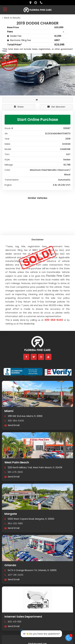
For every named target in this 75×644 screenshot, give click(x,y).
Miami (9, 411)
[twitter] (34, 357)
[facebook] (26, 357)
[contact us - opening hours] (36, 3)
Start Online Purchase (38, 120)
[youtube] (49, 357)
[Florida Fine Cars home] (37, 345)
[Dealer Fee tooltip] (8, 36)
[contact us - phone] (42, 3)
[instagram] (41, 357)
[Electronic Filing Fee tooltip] (8, 40)
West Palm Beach (17, 462)
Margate (11, 514)
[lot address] (31, 3)
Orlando (10, 565)
